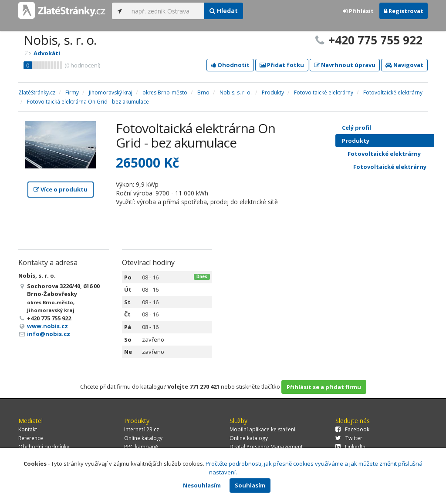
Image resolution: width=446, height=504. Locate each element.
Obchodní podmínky (44, 447)
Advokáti (47, 53)
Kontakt (28, 429)
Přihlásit (358, 11)
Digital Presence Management (266, 447)
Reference (31, 438)
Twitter (349, 438)
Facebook (352, 429)
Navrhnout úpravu (345, 65)
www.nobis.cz (47, 326)
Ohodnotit (230, 65)
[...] (166, 11)
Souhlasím (250, 485)
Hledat (224, 11)
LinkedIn (350, 447)
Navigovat (404, 65)
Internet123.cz (142, 429)
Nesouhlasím (202, 485)
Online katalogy (143, 438)
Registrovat (404, 11)
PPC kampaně (141, 447)
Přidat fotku (282, 65)
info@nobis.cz (49, 334)
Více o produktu (61, 189)
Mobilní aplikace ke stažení (262, 429)
